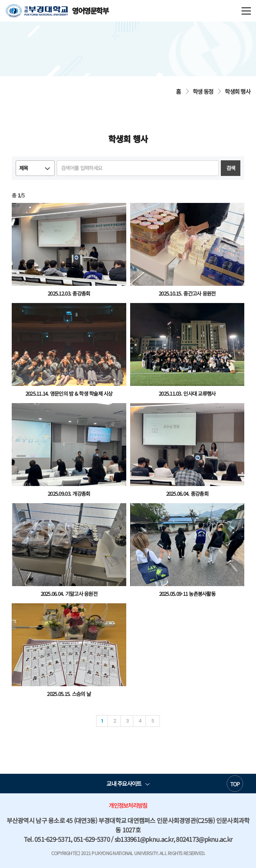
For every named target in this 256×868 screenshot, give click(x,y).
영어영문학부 (57, 11)
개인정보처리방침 (128, 805)
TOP (235, 784)
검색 (231, 168)
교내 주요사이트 (124, 783)
